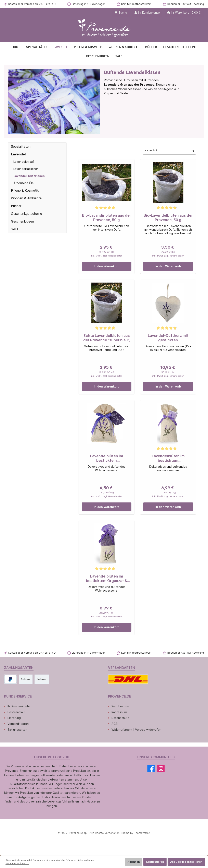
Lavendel (18, 154)
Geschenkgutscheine (27, 214)
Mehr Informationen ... (17, 863)
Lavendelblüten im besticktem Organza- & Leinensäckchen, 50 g (107, 579)
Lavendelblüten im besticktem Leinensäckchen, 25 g (107, 458)
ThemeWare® (142, 833)
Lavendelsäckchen (26, 169)
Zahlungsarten (17, 730)
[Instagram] (161, 769)
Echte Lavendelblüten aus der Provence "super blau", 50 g (107, 338)
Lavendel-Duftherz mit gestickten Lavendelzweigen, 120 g (168, 338)
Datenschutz (120, 718)
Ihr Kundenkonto (19, 706)
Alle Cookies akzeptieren (186, 862)
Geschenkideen (22, 221)
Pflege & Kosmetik (25, 190)
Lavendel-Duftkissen (29, 176)
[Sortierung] (169, 151)
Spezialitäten (21, 146)
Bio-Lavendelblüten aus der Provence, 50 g (168, 218)
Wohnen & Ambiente (26, 198)
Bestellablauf (17, 712)
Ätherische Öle (24, 183)
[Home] (16, 47)
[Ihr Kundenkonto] (147, 13)
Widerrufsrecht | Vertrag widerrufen (136, 730)
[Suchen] (121, 13)
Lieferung (14, 718)
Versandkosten (18, 724)
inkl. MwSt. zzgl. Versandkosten (107, 256)
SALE (15, 229)
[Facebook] (151, 769)
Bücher (16, 206)
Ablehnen (134, 862)
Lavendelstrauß (24, 162)
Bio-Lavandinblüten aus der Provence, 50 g (107, 218)
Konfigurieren (155, 862)
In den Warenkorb (107, 266)
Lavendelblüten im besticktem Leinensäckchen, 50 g (168, 458)
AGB (115, 724)
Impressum (119, 712)
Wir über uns (120, 706)
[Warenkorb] (184, 13)
